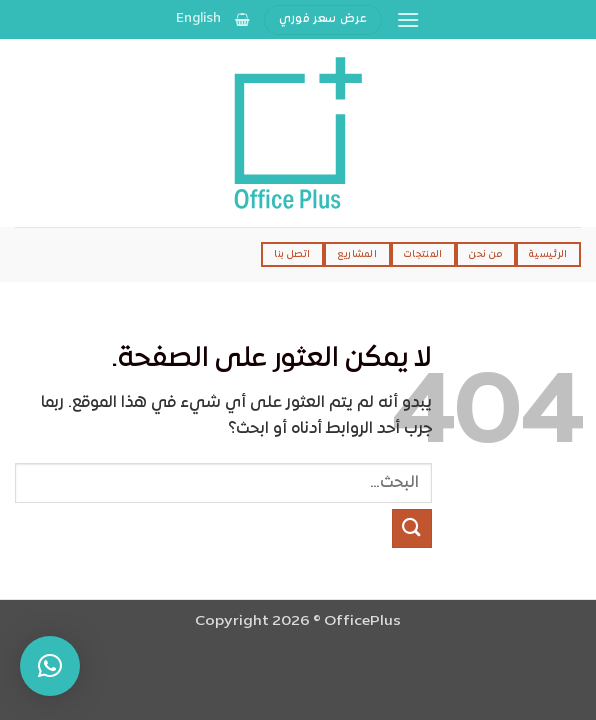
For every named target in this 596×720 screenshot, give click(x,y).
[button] (408, 19)
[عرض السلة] (242, 19)
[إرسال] (412, 528)
